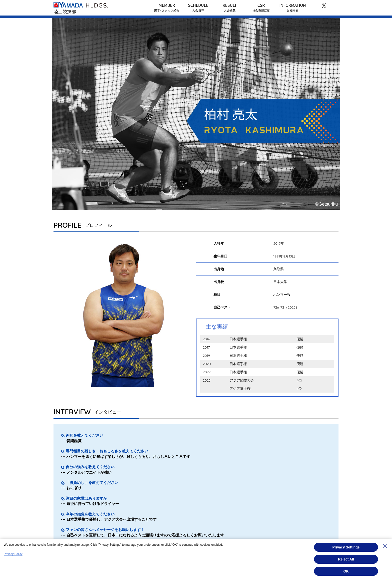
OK (346, 571)
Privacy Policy (13, 554)
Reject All (346, 559)
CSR (261, 7)
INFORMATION (292, 7)
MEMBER (167, 7)
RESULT (230, 7)
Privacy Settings (346, 547)
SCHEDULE (198, 7)
